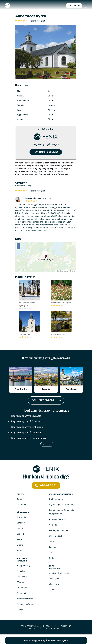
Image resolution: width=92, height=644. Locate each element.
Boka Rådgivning (49, 152)
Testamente (22, 577)
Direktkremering (56, 499)
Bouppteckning (23, 565)
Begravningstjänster (61, 494)
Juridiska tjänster (22, 560)
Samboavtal (22, 593)
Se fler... (20, 550)
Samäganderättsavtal (26, 604)
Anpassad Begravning (58, 519)
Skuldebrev (22, 588)
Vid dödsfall (54, 525)
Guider (52, 558)
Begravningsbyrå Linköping (27, 427)
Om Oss (21, 494)
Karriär (20, 499)
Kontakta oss (23, 504)
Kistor (51, 541)
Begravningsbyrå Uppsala (26, 416)
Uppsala (20, 534)
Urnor (51, 552)
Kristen (51, 110)
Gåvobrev (21, 582)
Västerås (21, 539)
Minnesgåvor (54, 579)
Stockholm (21, 517)
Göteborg (21, 523)
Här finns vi (23, 513)
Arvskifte (21, 571)
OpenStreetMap (62, 271)
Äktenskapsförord (25, 599)
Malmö (20, 528)
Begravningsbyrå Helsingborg (28, 438)
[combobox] (46, 400)
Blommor (53, 547)
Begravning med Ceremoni (61, 504)
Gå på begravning (55, 567)
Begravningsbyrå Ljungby (46, 144)
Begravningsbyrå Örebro (25, 421)
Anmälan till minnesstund (60, 573)
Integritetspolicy (55, 628)
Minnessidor (54, 584)
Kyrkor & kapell (55, 536)
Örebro (20, 545)
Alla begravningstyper (59, 530)
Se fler (47, 444)
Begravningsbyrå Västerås (27, 433)
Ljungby (52, 105)
